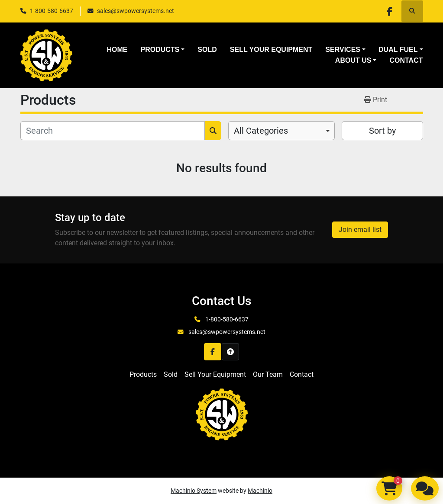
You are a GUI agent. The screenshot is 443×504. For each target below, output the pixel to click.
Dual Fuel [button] (398, 50)
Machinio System (194, 491)
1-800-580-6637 (52, 11)
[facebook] (390, 11)
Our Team (268, 374)
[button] (162, 50)
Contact (406, 60)
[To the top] (230, 352)
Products (160, 50)
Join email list (360, 230)
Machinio (260, 491)
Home (117, 50)
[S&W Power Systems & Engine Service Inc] (222, 414)
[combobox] (282, 131)
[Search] (113, 131)
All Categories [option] (261, 131)
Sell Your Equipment (271, 50)
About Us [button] (353, 60)
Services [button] (343, 50)
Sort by (382, 131)
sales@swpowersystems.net (136, 11)
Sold (207, 50)
